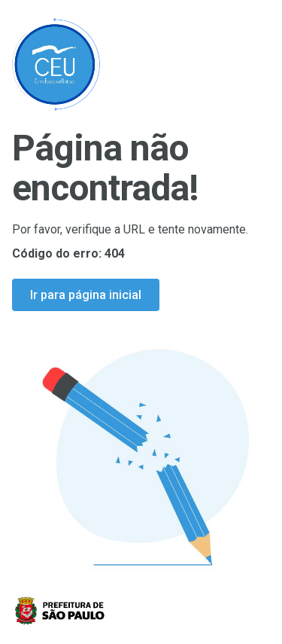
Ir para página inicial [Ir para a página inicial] (86, 295)
